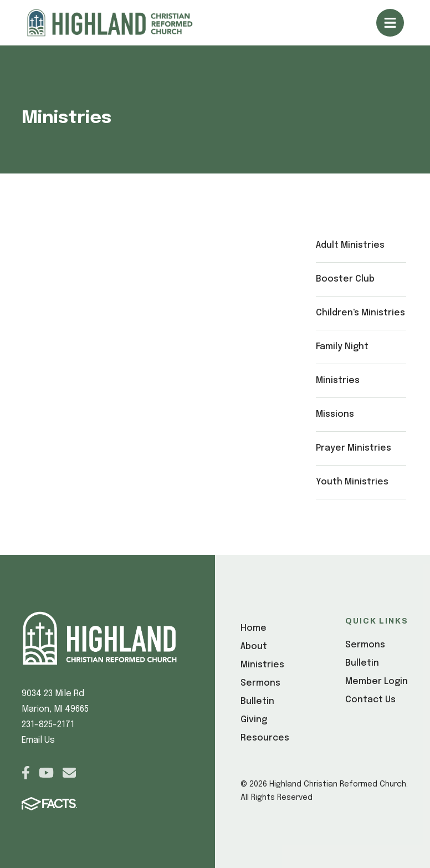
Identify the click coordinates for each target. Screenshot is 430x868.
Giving (254, 720)
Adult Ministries (350, 245)
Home (254, 628)
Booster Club (345, 279)
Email (69, 773)
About (254, 647)
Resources (265, 738)
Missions (335, 414)
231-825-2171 (48, 725)
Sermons (260, 683)
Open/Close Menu (390, 23)
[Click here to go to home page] (123, 23)
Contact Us (370, 700)
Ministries (338, 381)
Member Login (377, 681)
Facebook (26, 773)
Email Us (38, 740)
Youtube (46, 773)
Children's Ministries (360, 313)
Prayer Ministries (354, 448)
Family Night (342, 347)
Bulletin (257, 701)
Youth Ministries (352, 482)
